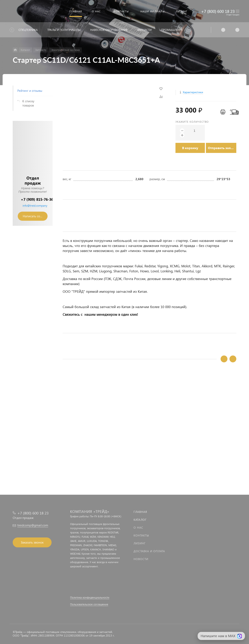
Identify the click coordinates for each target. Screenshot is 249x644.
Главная (140, 512)
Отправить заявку (222, 148)
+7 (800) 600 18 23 (218, 11)
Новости (141, 559)
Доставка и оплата (149, 551)
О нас (138, 527)
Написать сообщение (35, 216)
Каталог (140, 520)
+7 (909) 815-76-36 (37, 199)
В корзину (190, 148)
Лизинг (140, 543)
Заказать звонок (32, 542)
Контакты (141, 535)
